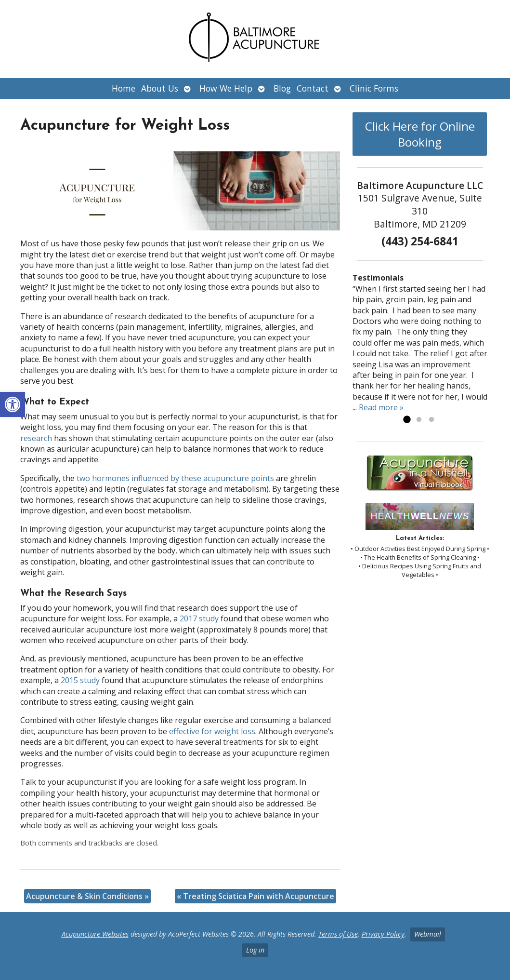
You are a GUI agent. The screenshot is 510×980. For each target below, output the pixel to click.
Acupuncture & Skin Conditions (87, 896)
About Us (160, 88)
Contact (313, 88)
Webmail (428, 934)
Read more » (381, 407)
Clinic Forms (374, 88)
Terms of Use (338, 934)
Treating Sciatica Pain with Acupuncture (255, 896)
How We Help (226, 88)
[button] (13, 404)
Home (124, 88)
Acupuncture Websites (95, 934)
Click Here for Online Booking (420, 134)
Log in (255, 950)
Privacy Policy (383, 934)
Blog (282, 88)
